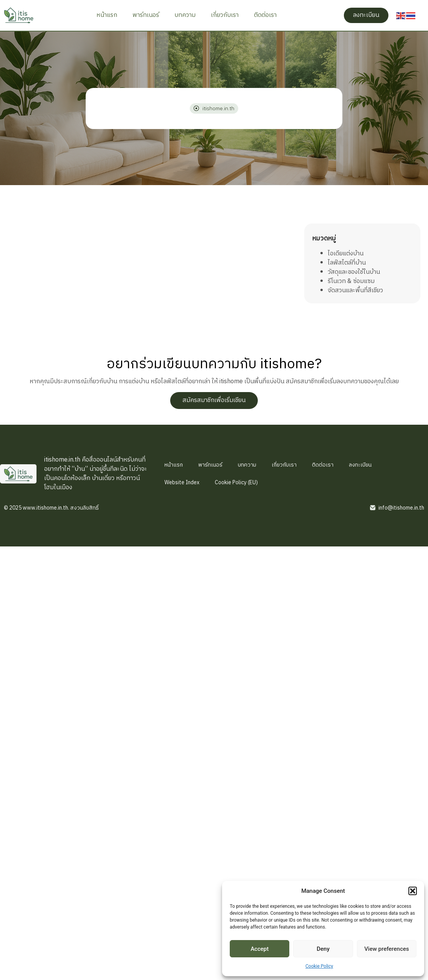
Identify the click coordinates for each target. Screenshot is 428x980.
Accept (260, 949)
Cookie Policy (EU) (236, 483)
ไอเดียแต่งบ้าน (346, 254)
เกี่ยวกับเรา (225, 15)
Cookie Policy (319, 966)
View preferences (387, 949)
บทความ (185, 15)
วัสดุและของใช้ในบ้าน (354, 272)
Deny (323, 949)
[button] (413, 891)
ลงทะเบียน (360, 465)
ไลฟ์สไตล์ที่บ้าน (347, 263)
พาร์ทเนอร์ (146, 15)
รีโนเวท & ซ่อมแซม (351, 281)
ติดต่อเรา (265, 15)
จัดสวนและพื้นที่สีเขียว (355, 291)
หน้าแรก (107, 15)
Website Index (182, 483)
